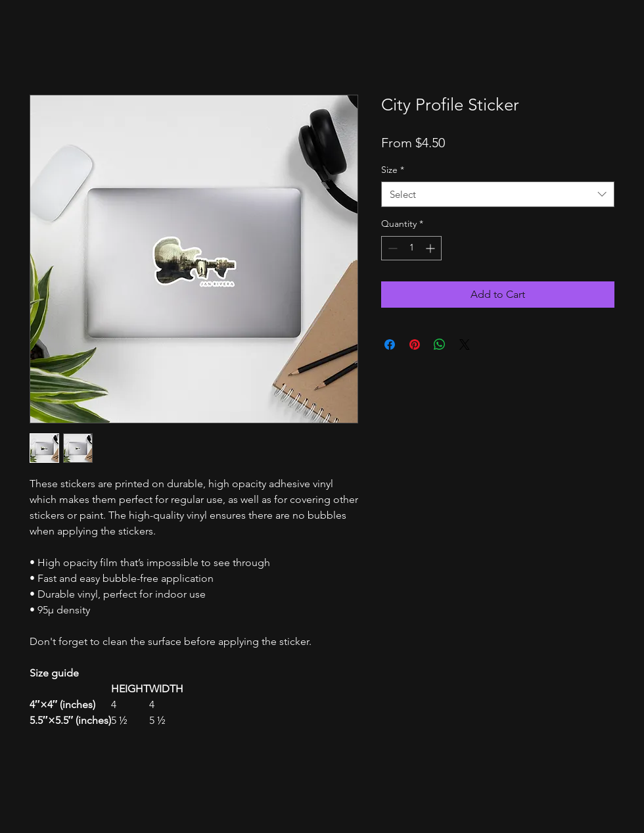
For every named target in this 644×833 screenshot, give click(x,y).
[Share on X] (465, 345)
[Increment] (431, 248)
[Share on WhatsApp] (440, 345)
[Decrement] (391, 248)
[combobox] (498, 194)
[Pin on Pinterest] (415, 345)
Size (393, 170)
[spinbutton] (411, 248)
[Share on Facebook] (390, 345)
